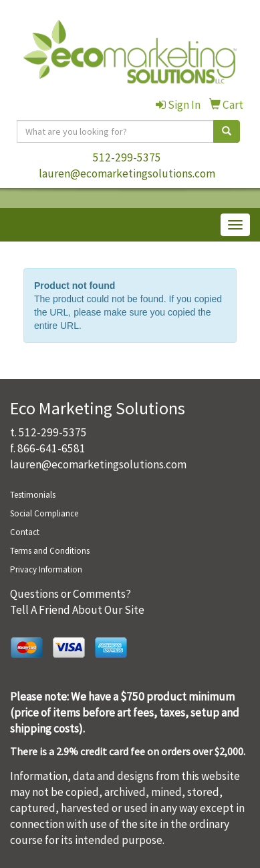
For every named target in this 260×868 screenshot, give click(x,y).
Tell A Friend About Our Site (77, 610)
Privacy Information (46, 569)
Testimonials (33, 495)
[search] (227, 131)
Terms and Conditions (50, 551)
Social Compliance (44, 513)
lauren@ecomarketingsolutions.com (127, 173)
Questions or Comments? (71, 594)
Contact (25, 532)
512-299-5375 (127, 157)
